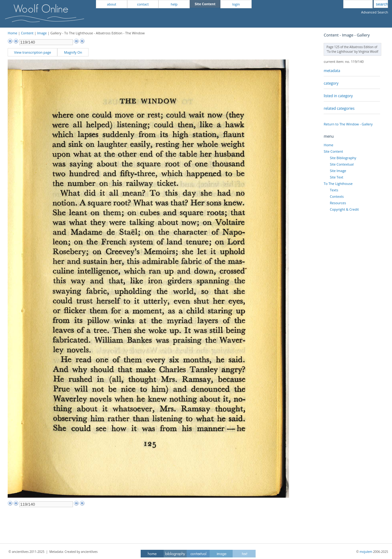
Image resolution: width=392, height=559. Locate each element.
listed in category (338, 96)
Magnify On (73, 52)
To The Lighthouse (338, 184)
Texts (334, 190)
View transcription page (33, 52)
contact (143, 4)
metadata (332, 71)
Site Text (337, 177)
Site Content (333, 151)
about (112, 4)
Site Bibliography (343, 158)
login (236, 4)
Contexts (337, 196)
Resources (338, 203)
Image (42, 33)
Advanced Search (375, 12)
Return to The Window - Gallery (348, 124)
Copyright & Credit (344, 209)
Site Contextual (342, 164)
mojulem (366, 552)
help (174, 4)
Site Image (338, 171)
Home (12, 33)
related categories (339, 108)
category (331, 83)
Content (27, 33)
